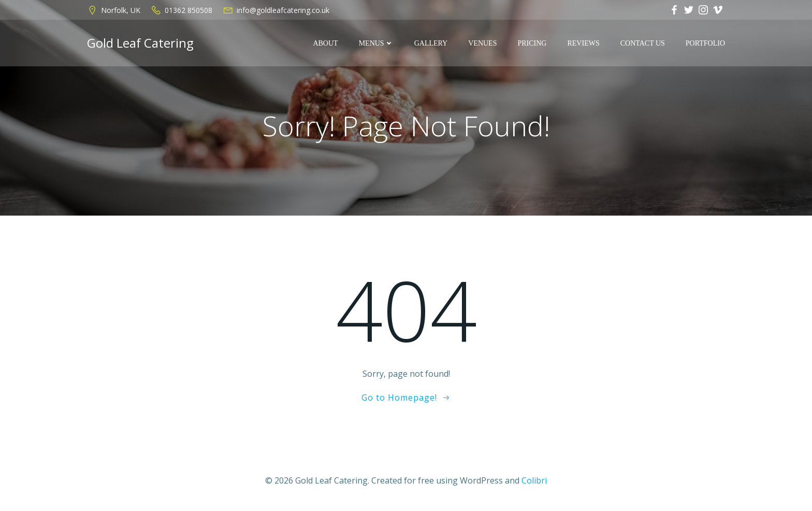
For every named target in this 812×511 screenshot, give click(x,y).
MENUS (376, 43)
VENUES (482, 43)
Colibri (534, 480)
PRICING (532, 43)
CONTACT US (643, 43)
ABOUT (325, 43)
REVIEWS (583, 43)
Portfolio (705, 43)
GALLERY (431, 43)
